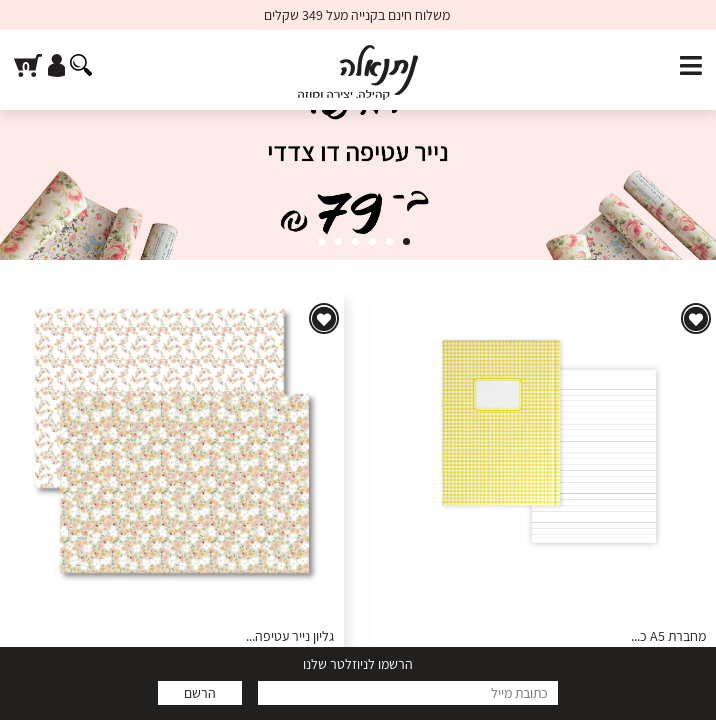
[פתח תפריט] (691, 66)
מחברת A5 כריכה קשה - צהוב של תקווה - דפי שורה (573, 636)
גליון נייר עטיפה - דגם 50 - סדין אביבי (239, 636)
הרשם (200, 693)
